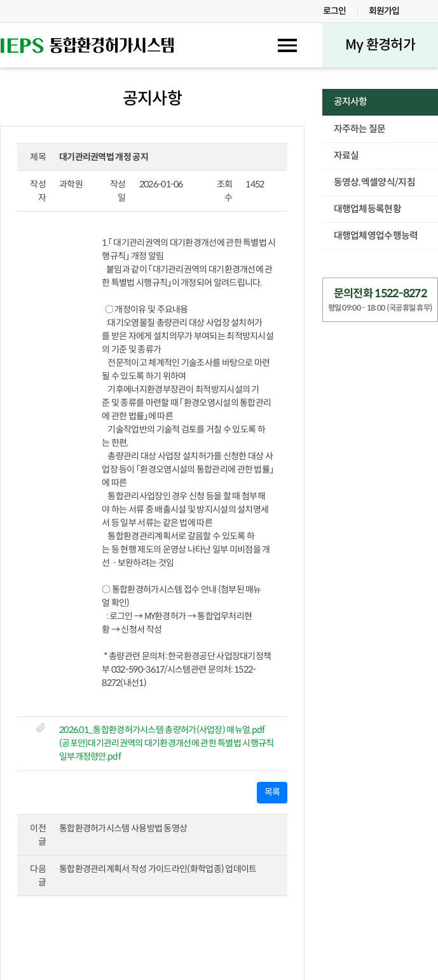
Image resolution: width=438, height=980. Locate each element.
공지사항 (351, 102)
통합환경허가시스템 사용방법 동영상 (123, 828)
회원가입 (384, 11)
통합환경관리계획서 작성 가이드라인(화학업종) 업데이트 (158, 869)
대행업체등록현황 (367, 209)
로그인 (335, 11)
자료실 (346, 156)
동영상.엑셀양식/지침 (374, 182)
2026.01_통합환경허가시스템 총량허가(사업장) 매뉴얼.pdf (162, 730)
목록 (272, 792)
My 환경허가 (380, 45)
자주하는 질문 (360, 129)
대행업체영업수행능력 (376, 236)
